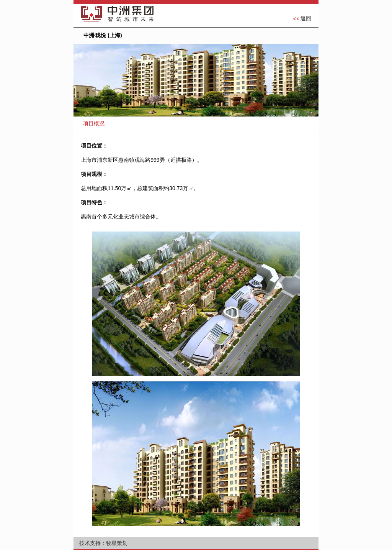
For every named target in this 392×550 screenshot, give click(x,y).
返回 (306, 18)
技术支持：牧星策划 (103, 543)
